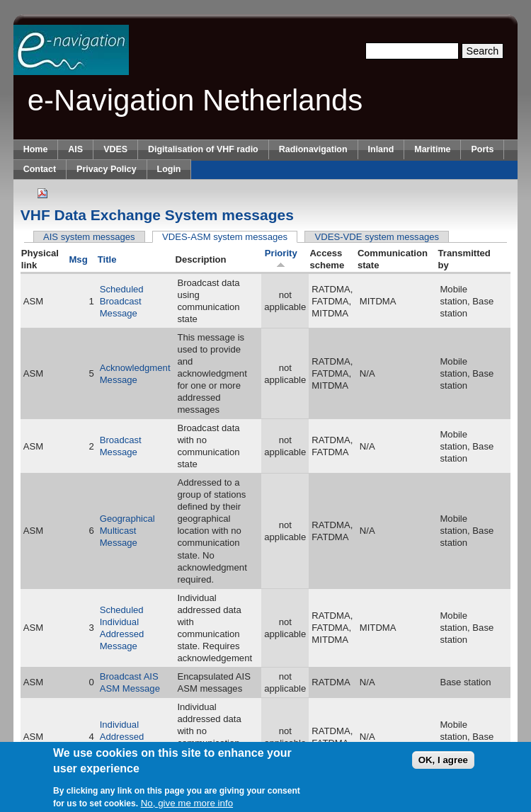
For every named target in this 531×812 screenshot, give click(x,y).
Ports (482, 149)
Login (169, 169)
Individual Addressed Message (122, 737)
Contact (40, 169)
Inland (381, 149)
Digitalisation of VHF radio (203, 149)
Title (107, 259)
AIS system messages (89, 237)
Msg (78, 259)
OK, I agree (443, 763)
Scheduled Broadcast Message (122, 301)
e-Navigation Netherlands (195, 100)
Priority (281, 258)
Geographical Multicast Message (127, 531)
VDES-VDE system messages (377, 237)
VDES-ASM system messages (230, 237)
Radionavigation (313, 149)
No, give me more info (187, 805)
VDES (115, 149)
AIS (75, 149)
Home (36, 149)
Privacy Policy (106, 169)
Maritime (432, 149)
